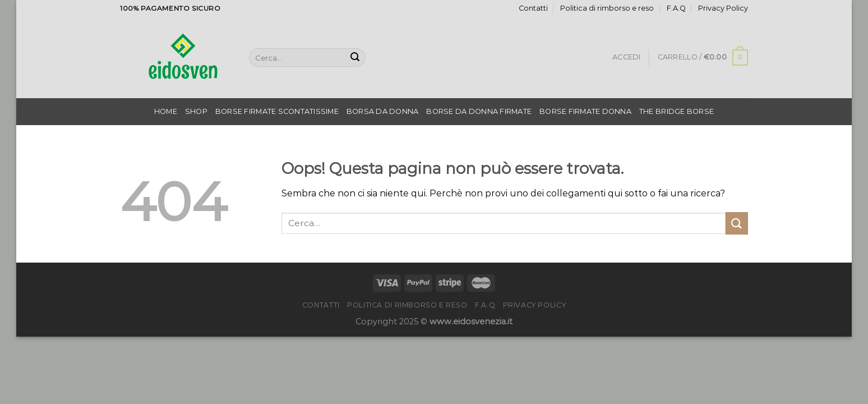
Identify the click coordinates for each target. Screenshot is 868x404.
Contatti (533, 8)
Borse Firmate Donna (585, 111)
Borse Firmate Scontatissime (277, 111)
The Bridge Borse (677, 111)
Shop (196, 111)
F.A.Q (676, 8)
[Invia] (355, 58)
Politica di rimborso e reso (607, 8)
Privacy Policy (723, 8)
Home (166, 111)
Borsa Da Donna (383, 111)
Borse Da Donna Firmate (479, 111)
